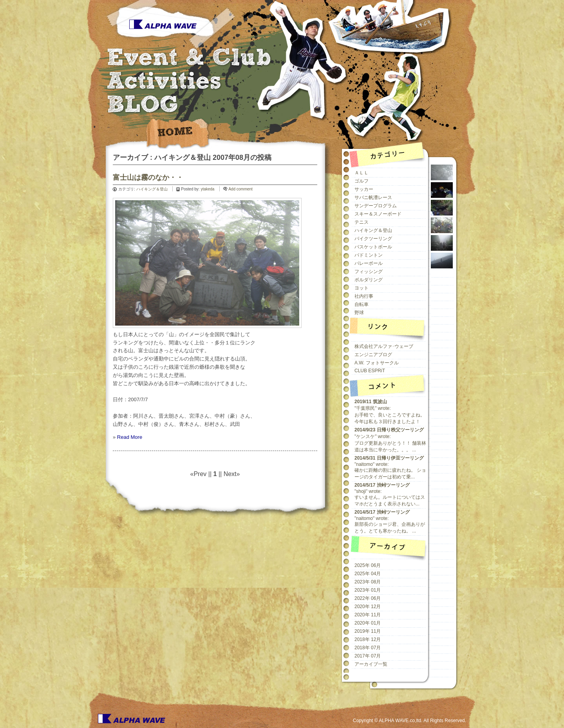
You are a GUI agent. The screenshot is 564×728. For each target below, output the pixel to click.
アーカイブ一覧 (371, 664)
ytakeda (207, 189)
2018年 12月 (368, 639)
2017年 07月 (368, 656)
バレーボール (369, 263)
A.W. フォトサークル (377, 363)
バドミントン (369, 255)
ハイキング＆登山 (152, 189)
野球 (359, 313)
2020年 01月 (368, 623)
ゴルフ (362, 181)
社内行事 (364, 296)
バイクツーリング (373, 239)
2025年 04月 (368, 574)
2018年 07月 (368, 648)
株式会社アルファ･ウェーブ (384, 346)
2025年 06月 (368, 565)
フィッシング (369, 272)
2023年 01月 (368, 590)
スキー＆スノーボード (378, 214)
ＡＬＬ (362, 173)
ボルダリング (369, 280)
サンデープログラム (376, 206)
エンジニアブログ (373, 355)
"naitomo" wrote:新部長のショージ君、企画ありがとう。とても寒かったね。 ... (390, 522)
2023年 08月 (368, 582)
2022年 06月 (368, 598)
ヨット (362, 288)
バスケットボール (373, 247)
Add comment (240, 189)
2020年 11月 (368, 615)
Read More (130, 437)
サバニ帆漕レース (373, 197)
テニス (362, 222)
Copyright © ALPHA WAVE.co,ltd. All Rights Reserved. (409, 721)
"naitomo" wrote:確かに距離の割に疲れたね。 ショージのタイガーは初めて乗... (390, 467)
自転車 (362, 304)
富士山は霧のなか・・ (148, 177)
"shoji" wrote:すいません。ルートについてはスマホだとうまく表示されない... (390, 494)
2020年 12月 (368, 607)
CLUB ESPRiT (370, 371)
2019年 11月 (368, 631)
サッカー (364, 189)
